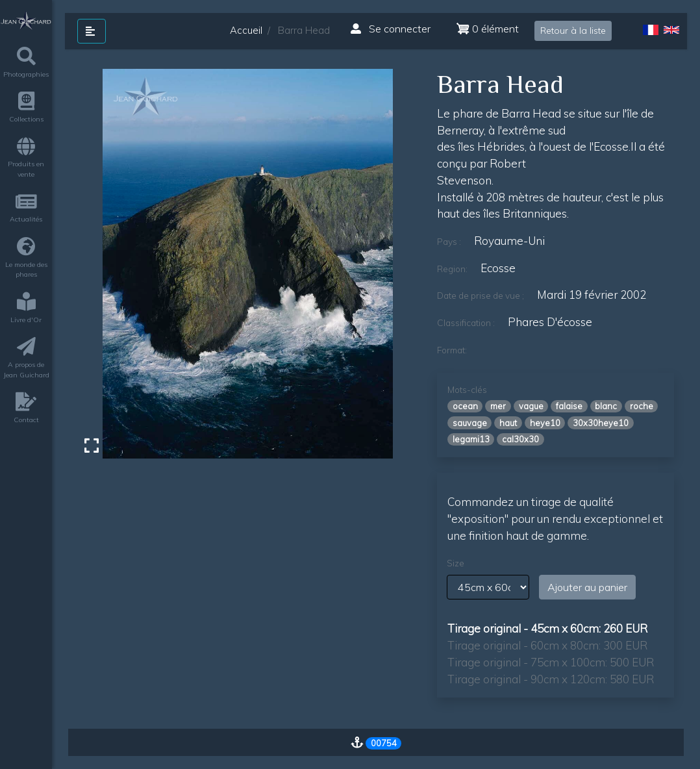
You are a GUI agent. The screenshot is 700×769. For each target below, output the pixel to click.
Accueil (246, 30)
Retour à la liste (573, 31)
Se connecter (391, 29)
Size (456, 563)
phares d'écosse (550, 322)
